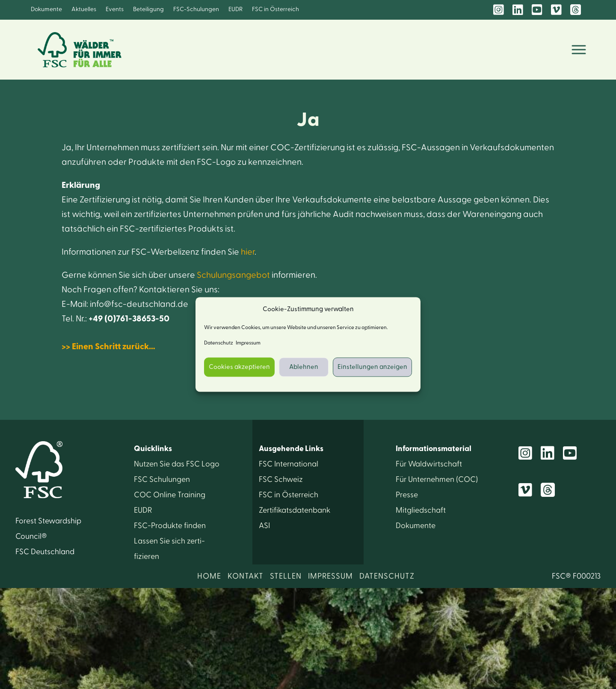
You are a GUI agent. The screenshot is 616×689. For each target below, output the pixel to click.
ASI (264, 526)
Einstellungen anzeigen (372, 367)
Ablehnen (304, 367)
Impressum (248, 343)
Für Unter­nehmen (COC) (437, 480)
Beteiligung (148, 9)
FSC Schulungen (162, 480)
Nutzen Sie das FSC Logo (177, 464)
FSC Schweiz (281, 480)
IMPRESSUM (330, 576)
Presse (407, 495)
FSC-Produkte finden (170, 526)
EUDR (235, 9)
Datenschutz (219, 343)
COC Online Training (170, 495)
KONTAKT (246, 576)
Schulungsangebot (234, 275)
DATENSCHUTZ (387, 576)
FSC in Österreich (275, 9)
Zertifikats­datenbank (295, 510)
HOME (209, 576)
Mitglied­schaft (421, 510)
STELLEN (286, 576)
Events (115, 9)
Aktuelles (84, 9)
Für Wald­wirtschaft (429, 464)
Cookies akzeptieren (239, 367)
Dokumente (46, 9)
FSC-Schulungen (196, 9)
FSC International (289, 464)
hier (248, 252)
